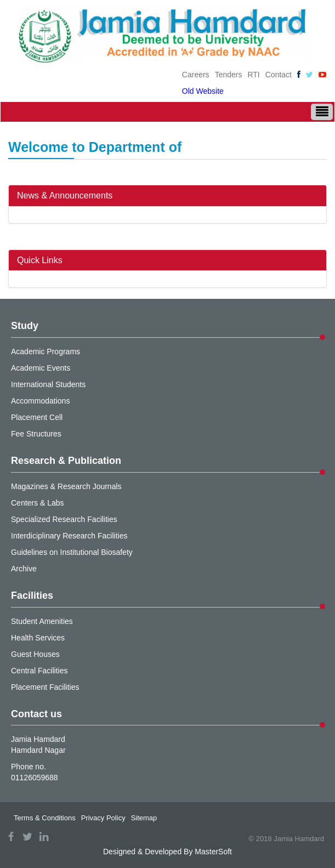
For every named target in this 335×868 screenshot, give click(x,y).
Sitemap (144, 818)
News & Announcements (65, 195)
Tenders (229, 75)
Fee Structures (36, 434)
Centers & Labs (38, 503)
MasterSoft (213, 852)
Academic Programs (46, 351)
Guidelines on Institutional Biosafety (72, 552)
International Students (48, 384)
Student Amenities (42, 621)
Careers (196, 75)
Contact (279, 75)
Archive (24, 569)
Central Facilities (39, 671)
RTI (253, 75)
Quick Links (40, 260)
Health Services (38, 638)
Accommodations (40, 401)
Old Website (203, 91)
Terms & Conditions (45, 818)
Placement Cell (37, 417)
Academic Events (41, 368)
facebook (11, 836)
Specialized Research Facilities (64, 519)
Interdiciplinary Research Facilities (69, 536)
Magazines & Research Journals (66, 486)
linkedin (44, 836)
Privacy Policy (103, 818)
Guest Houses (35, 654)
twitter (27, 836)
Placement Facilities (45, 687)
